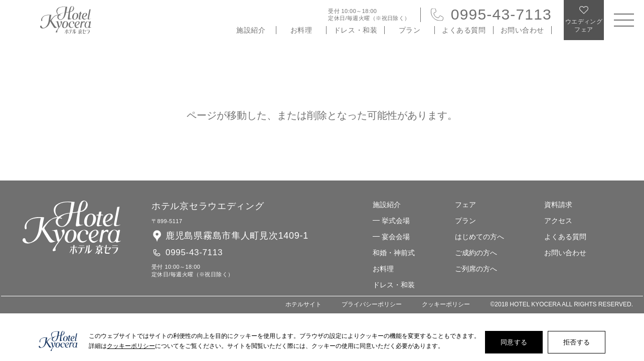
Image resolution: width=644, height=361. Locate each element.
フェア (465, 205)
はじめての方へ (479, 237)
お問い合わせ (522, 30)
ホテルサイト (303, 305)
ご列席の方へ (476, 269)
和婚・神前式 (394, 253)
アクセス (558, 221)
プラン (410, 30)
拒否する (577, 342)
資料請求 (558, 205)
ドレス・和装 (355, 30)
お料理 (301, 30)
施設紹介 (251, 30)
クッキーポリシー (446, 305)
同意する (514, 342)
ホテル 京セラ (66, 20)
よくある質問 (464, 30)
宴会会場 (396, 237)
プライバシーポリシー (372, 305)
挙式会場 (396, 221)
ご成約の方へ (476, 253)
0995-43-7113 (501, 14)
